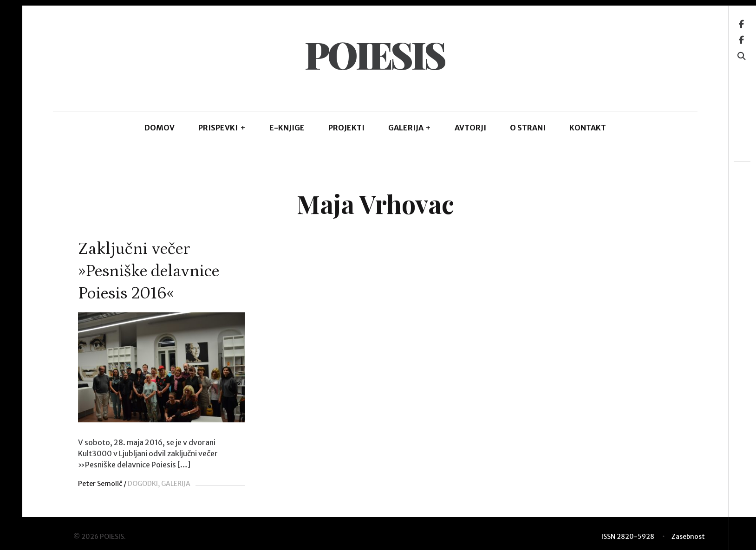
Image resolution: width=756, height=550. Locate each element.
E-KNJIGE (287, 128)
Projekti (346, 128)
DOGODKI (143, 484)
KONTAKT (588, 128)
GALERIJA (410, 128)
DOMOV (160, 128)
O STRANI (528, 128)
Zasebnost (688, 536)
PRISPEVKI (222, 128)
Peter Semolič (100, 484)
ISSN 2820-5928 (628, 536)
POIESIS (375, 54)
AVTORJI (470, 128)
